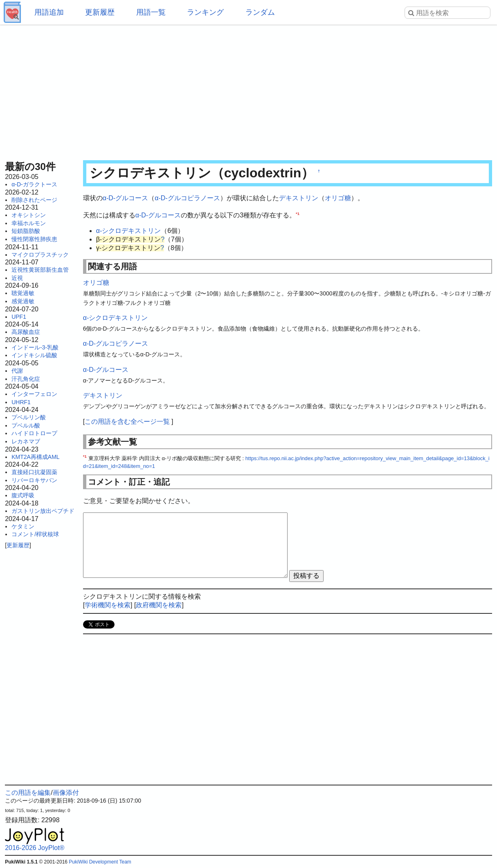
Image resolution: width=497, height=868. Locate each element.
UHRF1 (21, 402)
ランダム (260, 12)
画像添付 (66, 793)
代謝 (17, 371)
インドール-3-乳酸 (35, 347)
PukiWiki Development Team (100, 862)
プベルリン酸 (29, 417)
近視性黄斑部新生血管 (40, 270)
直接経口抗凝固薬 (34, 472)
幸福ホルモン (29, 223)
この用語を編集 (28, 793)
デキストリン (299, 198)
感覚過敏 (23, 301)
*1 (298, 213)
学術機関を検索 (108, 605)
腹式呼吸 (23, 495)
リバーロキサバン (34, 480)
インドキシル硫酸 (34, 355)
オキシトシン (29, 215)
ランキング (205, 12)
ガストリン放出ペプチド (43, 511)
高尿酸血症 (26, 332)
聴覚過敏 (23, 293)
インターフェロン (34, 394)
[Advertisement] (248, 90)
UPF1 (19, 317)
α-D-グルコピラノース (187, 198)
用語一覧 (151, 12)
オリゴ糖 (338, 198)
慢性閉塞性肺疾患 (34, 239)
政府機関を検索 (159, 605)
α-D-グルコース (125, 198)
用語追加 (49, 12)
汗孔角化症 (26, 379)
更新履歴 (100, 12)
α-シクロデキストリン (129, 231)
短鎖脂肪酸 (26, 231)
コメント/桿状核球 (35, 534)
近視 (17, 278)
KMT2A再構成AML (35, 457)
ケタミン (23, 526)
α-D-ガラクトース (34, 184)
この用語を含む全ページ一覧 (127, 422)
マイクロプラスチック (40, 255)
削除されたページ (34, 200)
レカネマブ (26, 441)
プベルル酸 (26, 425)
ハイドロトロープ (34, 433)
